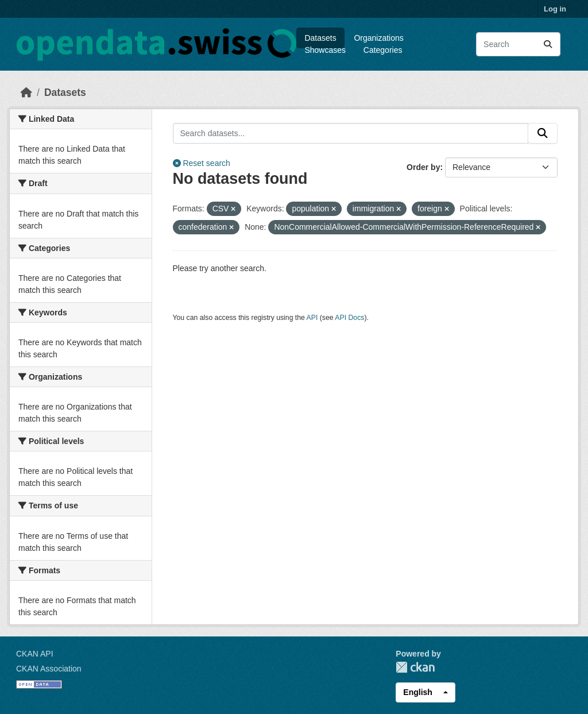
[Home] (26, 92)
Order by (423, 167)
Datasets (320, 38)
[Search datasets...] (518, 44)
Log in (555, 9)
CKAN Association (49, 669)
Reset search (202, 163)
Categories (383, 50)
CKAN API (35, 654)
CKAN (415, 667)
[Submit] (548, 44)
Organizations (378, 38)
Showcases (325, 50)
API (312, 318)
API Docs (349, 318)
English (418, 692)
